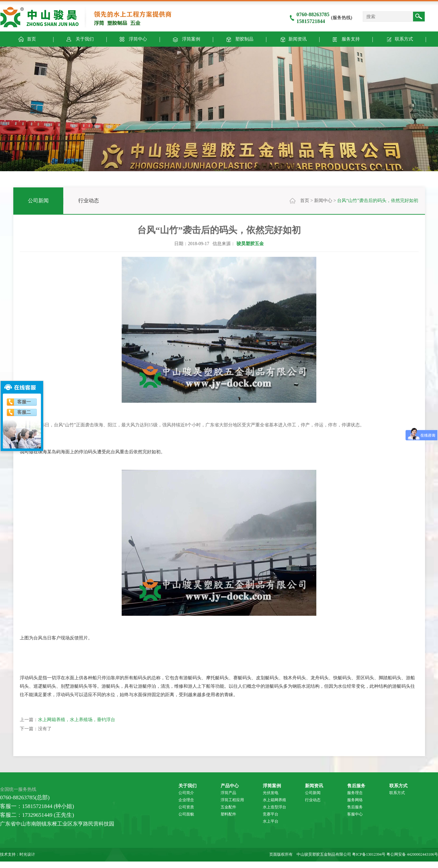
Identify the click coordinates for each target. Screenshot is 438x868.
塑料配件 (228, 814)
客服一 (24, 402)
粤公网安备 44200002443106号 (412, 854)
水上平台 (271, 821)
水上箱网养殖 (274, 800)
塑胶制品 (239, 39)
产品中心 (230, 786)
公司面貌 (186, 814)
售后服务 (356, 786)
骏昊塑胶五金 (250, 244)
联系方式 (399, 39)
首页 (305, 201)
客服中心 (355, 814)
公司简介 (186, 793)
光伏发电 (271, 793)
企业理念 (186, 800)
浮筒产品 (228, 793)
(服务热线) (321, 18)
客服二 (24, 412)
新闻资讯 (292, 39)
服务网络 (355, 800)
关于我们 (80, 39)
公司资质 (186, 807)
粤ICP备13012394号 (369, 854)
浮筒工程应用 (232, 800)
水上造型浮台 (274, 807)
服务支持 (346, 39)
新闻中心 (323, 201)
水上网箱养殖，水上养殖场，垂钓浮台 (77, 720)
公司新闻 (38, 201)
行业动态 (89, 201)
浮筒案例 (186, 39)
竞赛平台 (271, 814)
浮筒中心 (133, 39)
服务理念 (355, 793)
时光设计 (27, 854)
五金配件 (228, 807)
